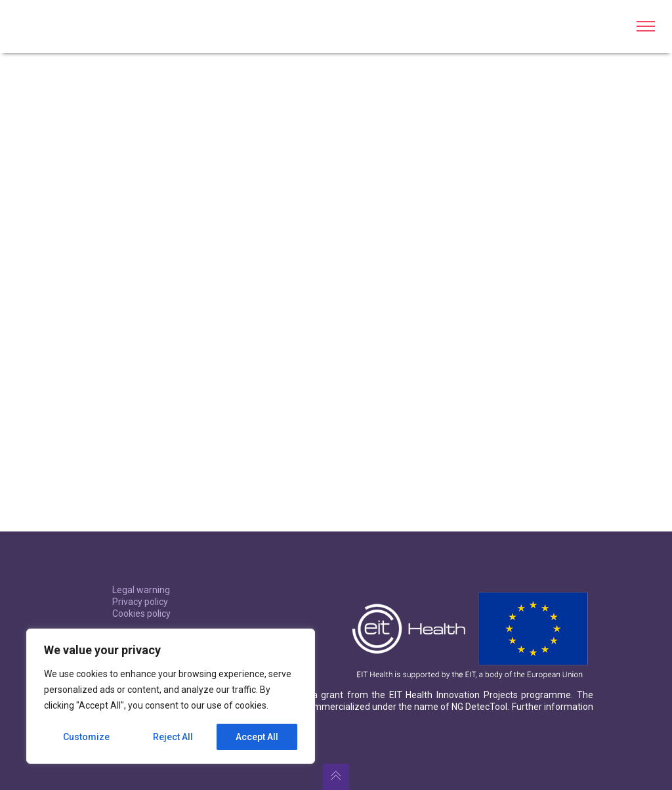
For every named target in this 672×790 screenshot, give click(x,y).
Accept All (257, 737)
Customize (86, 737)
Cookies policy (141, 613)
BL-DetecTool (56, 26)
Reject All (173, 737)
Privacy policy (140, 602)
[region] (171, 696)
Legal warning (141, 590)
